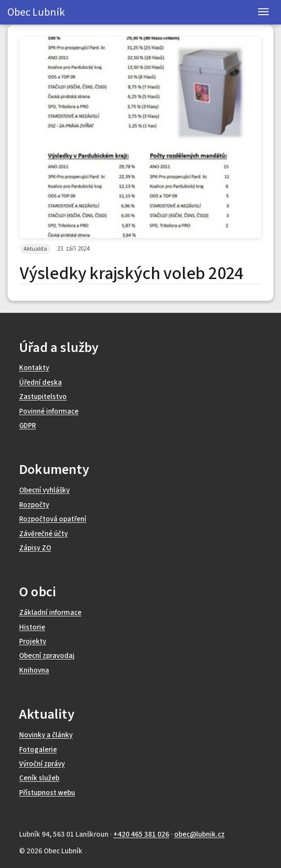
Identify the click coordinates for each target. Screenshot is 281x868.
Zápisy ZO (35, 548)
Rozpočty (34, 505)
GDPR (27, 426)
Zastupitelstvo (43, 397)
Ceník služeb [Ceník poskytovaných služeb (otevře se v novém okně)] (39, 778)
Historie (32, 627)
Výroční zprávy (42, 764)
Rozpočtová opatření (53, 519)
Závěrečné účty (43, 534)
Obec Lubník (36, 12)
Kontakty (34, 368)
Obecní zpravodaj (47, 656)
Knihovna (34, 670)
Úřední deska (40, 383)
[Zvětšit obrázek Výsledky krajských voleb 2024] (140, 137)
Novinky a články (46, 735)
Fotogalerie (38, 750)
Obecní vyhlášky (44, 490)
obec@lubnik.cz (199, 834)
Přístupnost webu (47, 793)
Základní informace (50, 613)
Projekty (33, 642)
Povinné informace (49, 411)
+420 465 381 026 (141, 834)
